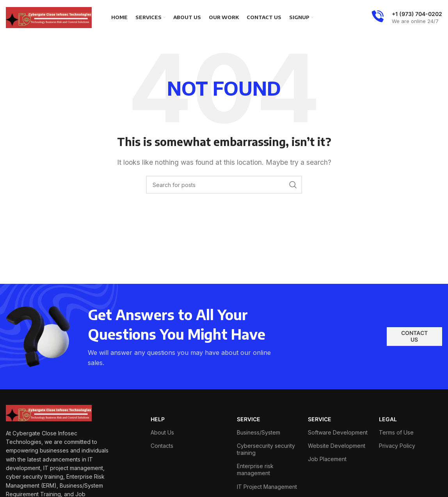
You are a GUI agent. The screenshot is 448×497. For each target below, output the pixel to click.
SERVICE (249, 419)
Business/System (259, 432)
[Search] (224, 185)
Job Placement (327, 459)
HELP (158, 419)
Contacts (162, 446)
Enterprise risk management (255, 469)
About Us (162, 432)
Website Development (337, 446)
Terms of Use (396, 432)
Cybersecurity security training (266, 449)
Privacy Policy (397, 446)
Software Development (338, 432)
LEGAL (388, 419)
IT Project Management (267, 487)
